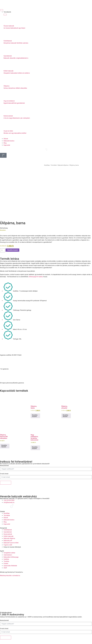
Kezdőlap (47, 165)
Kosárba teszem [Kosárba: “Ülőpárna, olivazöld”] (65, 416)
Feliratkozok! (6, 483)
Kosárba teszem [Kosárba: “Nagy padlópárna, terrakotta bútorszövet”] (35, 448)
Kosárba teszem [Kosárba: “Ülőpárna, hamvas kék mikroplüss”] (4, 446)
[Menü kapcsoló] (2, 10)
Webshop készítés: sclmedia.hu (10, 576)
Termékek (54, 165)
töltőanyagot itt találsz (36, 277)
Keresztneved (4, 466)
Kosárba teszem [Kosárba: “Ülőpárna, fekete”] (35, 416)
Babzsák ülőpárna (63, 165)
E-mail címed (4, 474)
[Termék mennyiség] (3, 250)
